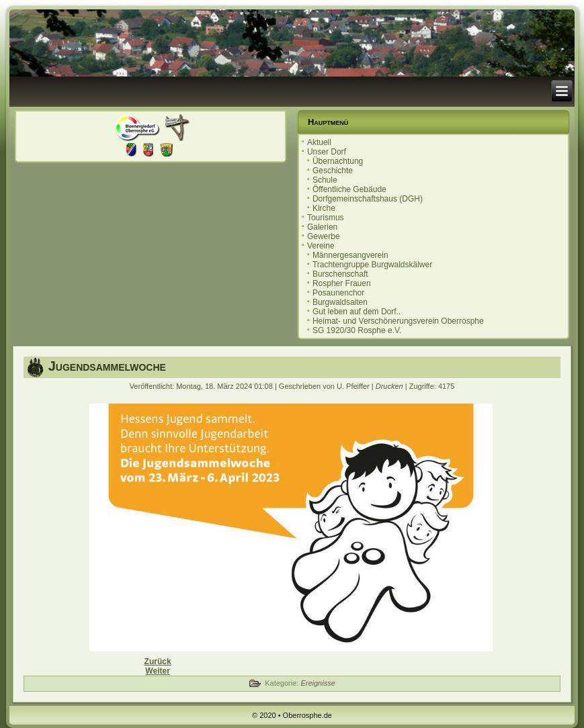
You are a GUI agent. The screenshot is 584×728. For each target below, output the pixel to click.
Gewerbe (324, 236)
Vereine (321, 246)
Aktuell (319, 142)
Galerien (322, 227)
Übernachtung (338, 161)
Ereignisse (318, 683)
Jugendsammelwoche (107, 366)
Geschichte (333, 171)
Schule (325, 180)
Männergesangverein (350, 255)
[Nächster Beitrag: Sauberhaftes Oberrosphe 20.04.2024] (157, 671)
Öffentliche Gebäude (349, 189)
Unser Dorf (327, 152)
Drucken (390, 386)
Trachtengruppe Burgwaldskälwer (372, 265)
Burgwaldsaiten (340, 302)
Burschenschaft (340, 274)
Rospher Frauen (342, 283)
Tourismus (326, 218)
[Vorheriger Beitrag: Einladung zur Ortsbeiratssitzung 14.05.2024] (158, 662)
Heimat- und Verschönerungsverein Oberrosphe (398, 321)
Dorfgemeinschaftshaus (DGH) (368, 199)
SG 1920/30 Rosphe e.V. (357, 330)
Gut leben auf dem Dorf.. (357, 312)
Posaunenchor (338, 293)
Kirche (324, 208)
